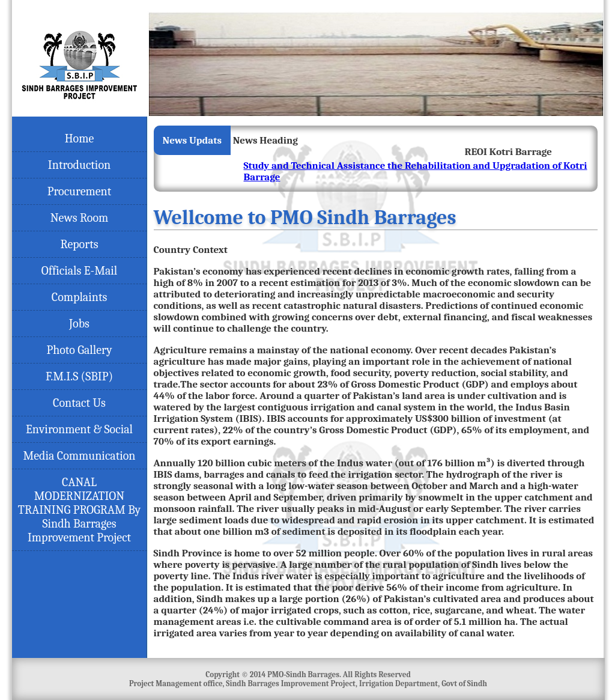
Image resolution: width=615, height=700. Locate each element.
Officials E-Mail (80, 271)
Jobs (79, 324)
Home (80, 138)
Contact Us (79, 403)
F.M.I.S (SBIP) (79, 376)
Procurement (79, 191)
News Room (80, 218)
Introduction (79, 165)
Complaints (80, 297)
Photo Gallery (79, 350)
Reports (80, 244)
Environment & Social (79, 429)
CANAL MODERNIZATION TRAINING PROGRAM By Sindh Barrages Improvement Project (80, 510)
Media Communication (79, 456)
